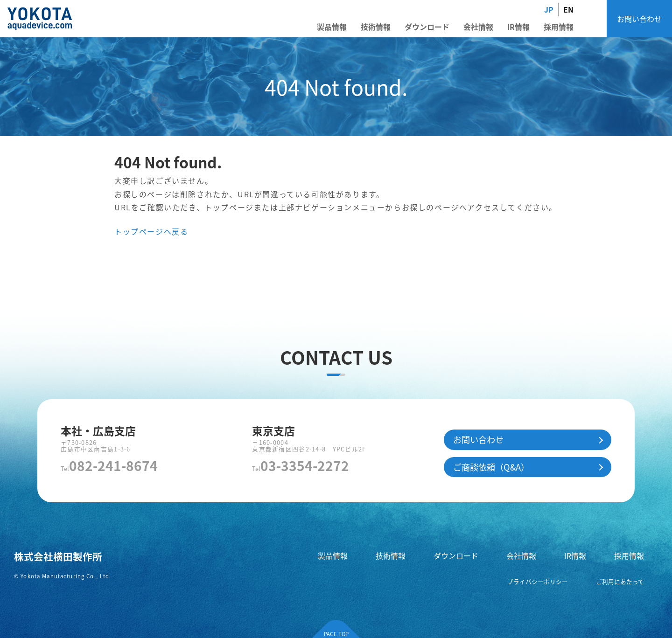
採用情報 (559, 27)
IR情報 (518, 27)
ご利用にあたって (620, 581)
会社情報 (478, 27)
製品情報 (332, 27)
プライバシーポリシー (538, 581)
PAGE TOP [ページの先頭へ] (336, 634)
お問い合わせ (639, 19)
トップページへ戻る (151, 231)
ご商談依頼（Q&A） (491, 467)
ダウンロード (427, 27)
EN (568, 9)
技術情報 (376, 27)
